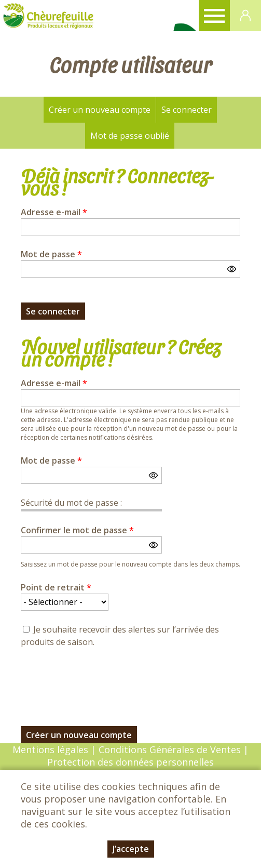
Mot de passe (51, 254)
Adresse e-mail (54, 212)
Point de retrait (56, 587)
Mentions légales (50, 749)
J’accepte (131, 849)
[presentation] (100, 681)
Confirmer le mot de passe (77, 530)
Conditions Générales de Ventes (171, 749)
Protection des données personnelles (130, 762)
